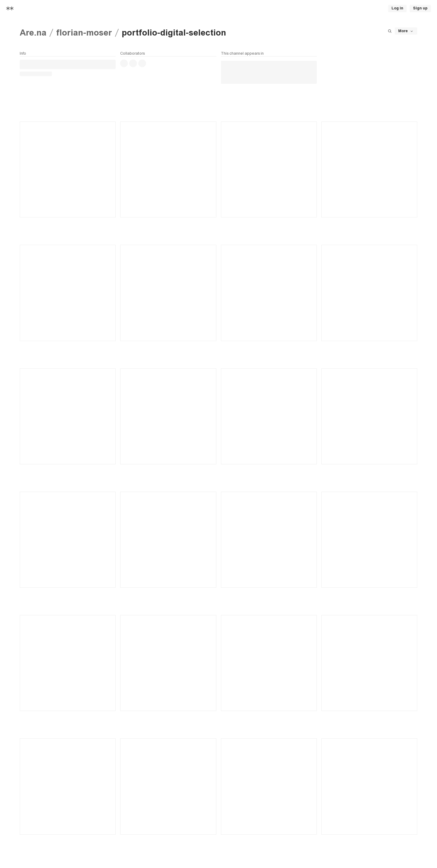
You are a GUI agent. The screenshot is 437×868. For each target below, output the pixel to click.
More (406, 31)
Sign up (420, 8)
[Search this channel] (390, 31)
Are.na (33, 33)
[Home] (10, 8)
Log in (397, 8)
